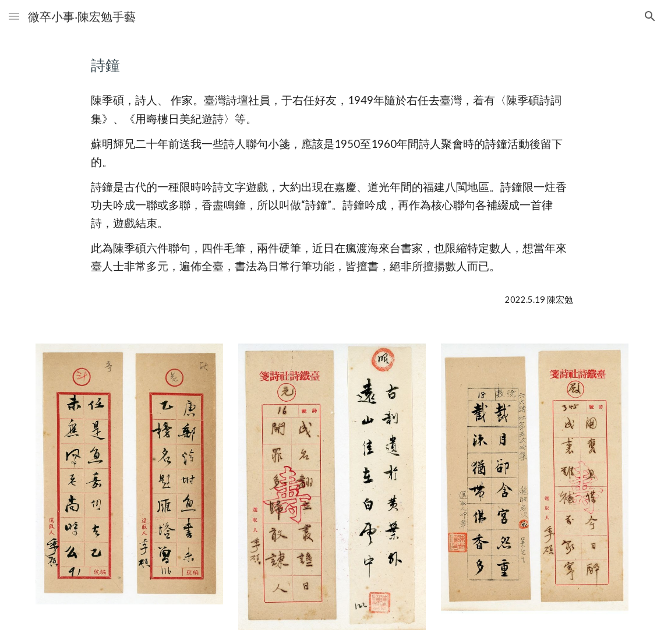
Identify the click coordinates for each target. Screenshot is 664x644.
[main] (332, 65)
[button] (14, 16)
